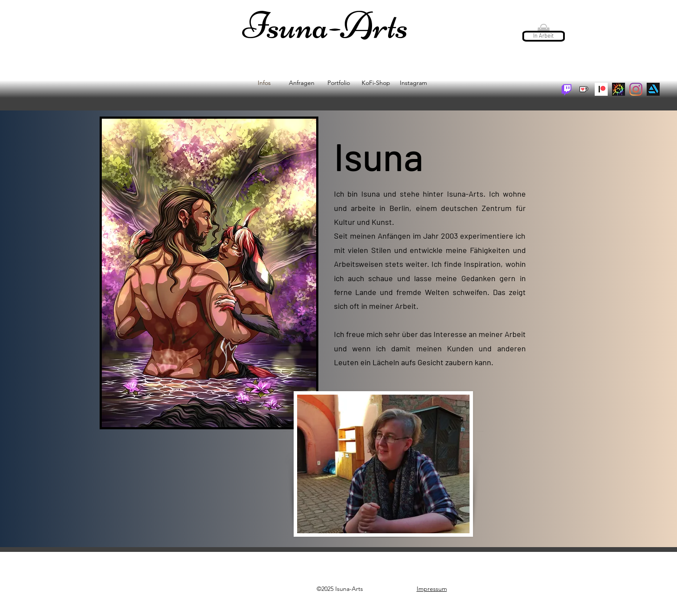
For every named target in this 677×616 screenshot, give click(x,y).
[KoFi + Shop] (584, 89)
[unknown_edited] (619, 89)
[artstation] (653, 89)
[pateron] (601, 89)
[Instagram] (636, 89)
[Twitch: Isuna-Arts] (567, 89)
